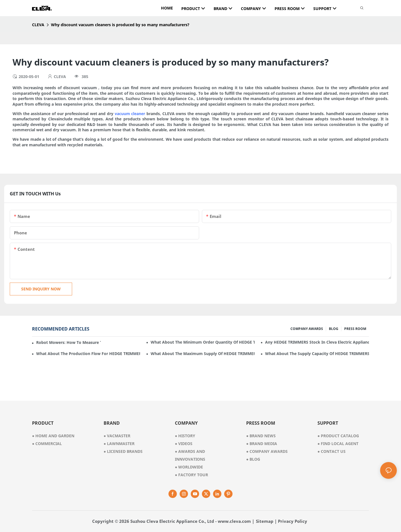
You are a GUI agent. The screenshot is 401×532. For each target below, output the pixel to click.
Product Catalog (338, 436)
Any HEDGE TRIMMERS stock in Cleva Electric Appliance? (317, 342)
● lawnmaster (119, 444)
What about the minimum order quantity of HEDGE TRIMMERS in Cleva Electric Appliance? (203, 342)
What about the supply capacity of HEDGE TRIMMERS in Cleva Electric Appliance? (317, 354)
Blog (253, 459)
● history (185, 436)
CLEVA (38, 25)
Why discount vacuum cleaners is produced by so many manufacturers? (120, 25)
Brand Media (262, 444)
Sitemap (265, 521)
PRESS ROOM (355, 329)
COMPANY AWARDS (307, 329)
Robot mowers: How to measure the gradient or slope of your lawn (69, 342)
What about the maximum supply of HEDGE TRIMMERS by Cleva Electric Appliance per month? (203, 354)
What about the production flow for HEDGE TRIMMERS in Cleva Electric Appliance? (88, 354)
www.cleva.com (234, 521)
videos (184, 444)
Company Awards (267, 451)
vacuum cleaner (130, 114)
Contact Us (332, 451)
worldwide (189, 467)
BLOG (334, 329)
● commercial (47, 444)
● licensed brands (123, 451)
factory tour (191, 475)
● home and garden (53, 436)
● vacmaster (117, 436)
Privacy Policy (293, 521)
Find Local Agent (338, 444)
